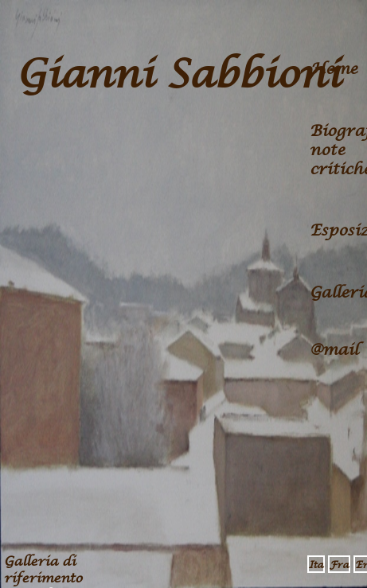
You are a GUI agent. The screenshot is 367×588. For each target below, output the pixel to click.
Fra (339, 565)
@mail (334, 350)
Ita (316, 565)
